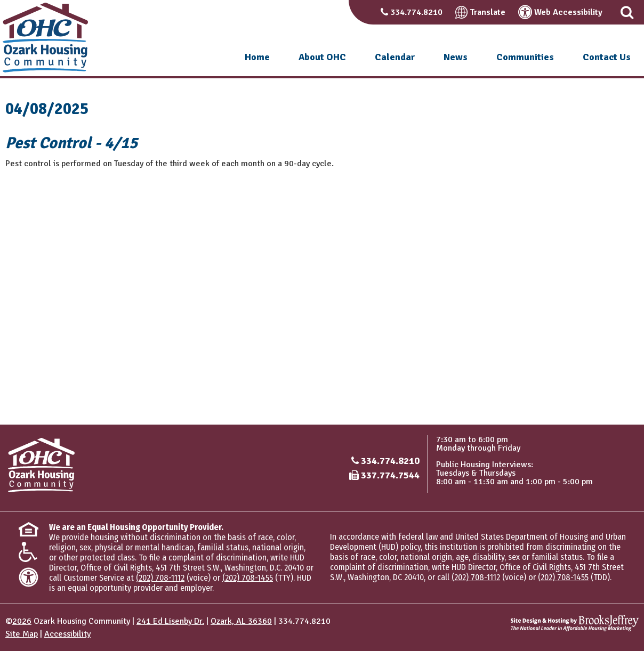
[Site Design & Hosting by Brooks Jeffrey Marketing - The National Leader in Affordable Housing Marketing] (575, 623)
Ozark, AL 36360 (241, 621)
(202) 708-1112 (160, 578)
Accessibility (67, 634)
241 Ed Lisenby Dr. (170, 621)
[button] (627, 12)
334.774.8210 (416, 12)
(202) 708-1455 (248, 578)
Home (257, 57)
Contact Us (607, 57)
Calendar (395, 57)
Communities (525, 57)
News (456, 57)
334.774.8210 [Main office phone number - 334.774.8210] (390, 461)
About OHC (322, 57)
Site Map (22, 634)
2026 (22, 621)
